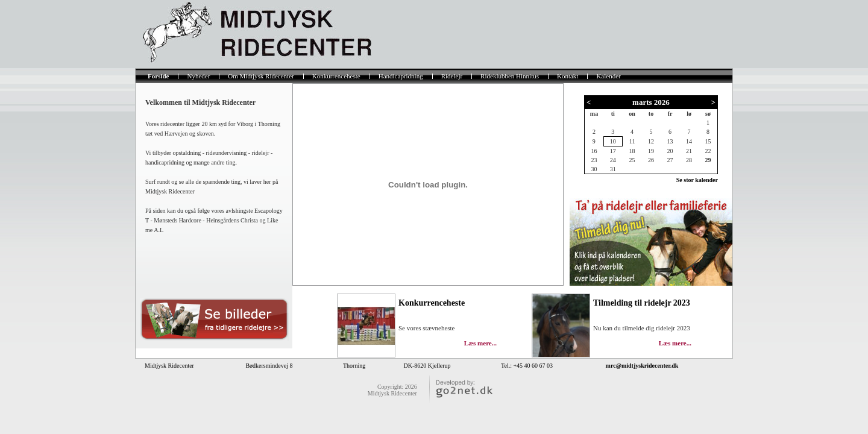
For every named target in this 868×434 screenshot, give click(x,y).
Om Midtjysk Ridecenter (261, 76)
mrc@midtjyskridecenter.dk (642, 366)
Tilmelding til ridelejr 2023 (642, 303)
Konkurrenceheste (336, 76)
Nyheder (198, 76)
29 (708, 160)
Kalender (608, 76)
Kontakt (568, 76)
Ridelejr (452, 76)
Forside (158, 76)
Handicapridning (401, 76)
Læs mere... (675, 343)
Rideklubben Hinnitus (510, 76)
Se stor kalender (697, 180)
